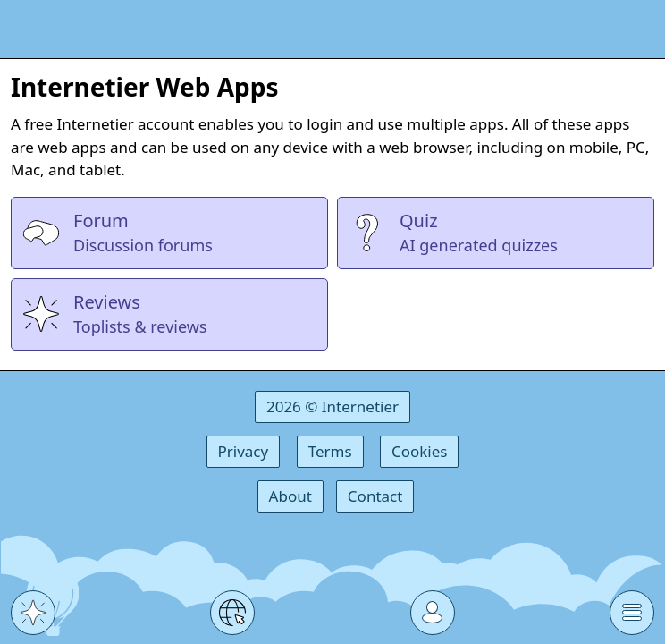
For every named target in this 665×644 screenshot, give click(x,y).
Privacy (244, 451)
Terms (330, 451)
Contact (375, 496)
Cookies (420, 451)
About (290, 496)
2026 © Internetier (332, 407)
